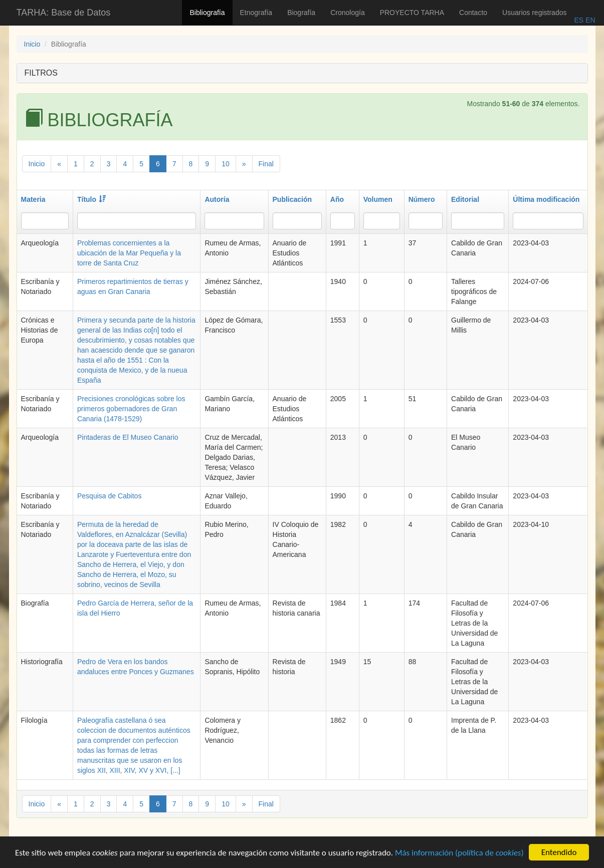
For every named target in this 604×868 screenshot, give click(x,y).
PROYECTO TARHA (412, 13)
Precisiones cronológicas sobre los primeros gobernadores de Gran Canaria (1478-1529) (131, 409)
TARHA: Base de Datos (64, 13)
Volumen (378, 199)
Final (266, 164)
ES (579, 20)
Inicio (32, 44)
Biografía (301, 13)
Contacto (473, 13)
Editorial (465, 199)
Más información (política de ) (459, 859)
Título (91, 199)
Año (337, 199)
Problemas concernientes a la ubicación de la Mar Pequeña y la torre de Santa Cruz (129, 253)
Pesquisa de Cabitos (109, 496)
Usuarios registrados (534, 13)
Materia (33, 199)
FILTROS (41, 73)
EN (589, 20)
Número (422, 199)
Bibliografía (207, 13)
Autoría (217, 199)
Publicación (292, 199)
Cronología (348, 13)
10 (226, 164)
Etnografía (256, 13)
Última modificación (546, 199)
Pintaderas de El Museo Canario (128, 437)
